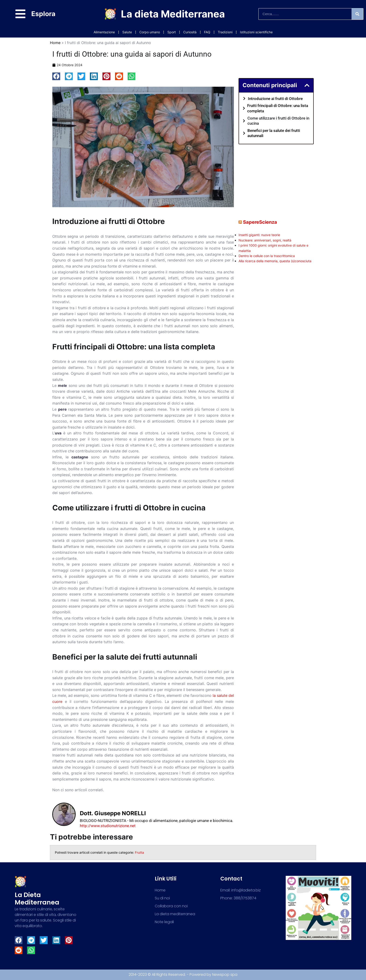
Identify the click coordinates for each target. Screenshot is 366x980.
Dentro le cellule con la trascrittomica (267, 256)
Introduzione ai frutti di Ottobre (275, 99)
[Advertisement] (276, 178)
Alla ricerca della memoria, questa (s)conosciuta (275, 261)
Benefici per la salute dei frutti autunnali (274, 133)
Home (55, 43)
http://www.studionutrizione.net (108, 826)
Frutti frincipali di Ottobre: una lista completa (278, 108)
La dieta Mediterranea (173, 14)
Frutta (139, 852)
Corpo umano (150, 32)
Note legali (164, 922)
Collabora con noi (171, 906)
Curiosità (190, 32)
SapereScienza (260, 222)
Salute (127, 32)
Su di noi (162, 898)
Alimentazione (104, 32)
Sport (172, 32)
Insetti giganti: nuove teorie (259, 235)
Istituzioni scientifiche (256, 32)
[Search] (357, 14)
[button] (56, 76)
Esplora (44, 14)
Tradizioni (225, 32)
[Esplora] (20, 14)
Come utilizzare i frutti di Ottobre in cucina (278, 121)
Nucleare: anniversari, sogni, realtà (265, 240)
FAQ (207, 32)
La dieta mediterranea (37, 899)
